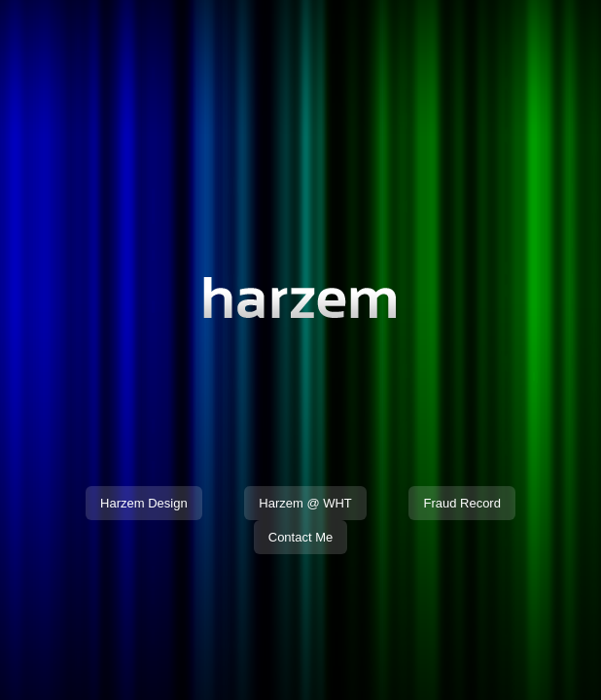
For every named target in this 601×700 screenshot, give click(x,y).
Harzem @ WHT (305, 503)
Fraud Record (461, 503)
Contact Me (300, 537)
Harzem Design (144, 503)
